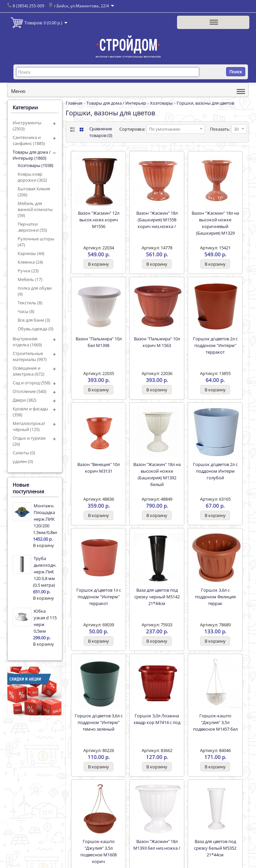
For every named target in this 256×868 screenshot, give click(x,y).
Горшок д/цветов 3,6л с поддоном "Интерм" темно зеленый (99, 722)
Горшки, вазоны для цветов (205, 103)
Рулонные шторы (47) (36, 242)
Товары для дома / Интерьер (116, 103)
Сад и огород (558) (31, 383)
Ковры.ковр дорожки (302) (32, 177)
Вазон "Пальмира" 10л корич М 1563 (157, 342)
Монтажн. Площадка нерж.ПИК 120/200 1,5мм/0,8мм (45, 519)
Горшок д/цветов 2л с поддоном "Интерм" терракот (215, 345)
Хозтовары (161, 103)
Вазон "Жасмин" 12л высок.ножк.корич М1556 (99, 220)
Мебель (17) (30, 279)
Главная (74, 103)
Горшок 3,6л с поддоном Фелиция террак (215, 597)
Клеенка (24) (30, 262)
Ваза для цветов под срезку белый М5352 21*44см (215, 848)
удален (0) (23, 461)
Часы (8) (26, 311)
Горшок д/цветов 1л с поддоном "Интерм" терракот (99, 597)
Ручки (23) (28, 271)
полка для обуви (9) (35, 291)
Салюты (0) (24, 453)
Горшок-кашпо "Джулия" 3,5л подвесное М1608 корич (98, 851)
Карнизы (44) (31, 253)
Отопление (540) (29, 391)
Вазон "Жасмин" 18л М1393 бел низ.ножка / (157, 845)
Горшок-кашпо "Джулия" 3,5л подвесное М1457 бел (215, 722)
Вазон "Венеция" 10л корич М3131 (98, 468)
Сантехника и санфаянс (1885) (29, 140)
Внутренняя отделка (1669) (27, 342)
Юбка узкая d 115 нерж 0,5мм (45, 621)
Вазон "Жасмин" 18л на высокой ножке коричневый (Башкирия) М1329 (215, 223)
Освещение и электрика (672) (28, 371)
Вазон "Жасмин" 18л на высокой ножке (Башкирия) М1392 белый (157, 474)
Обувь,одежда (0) (35, 329)
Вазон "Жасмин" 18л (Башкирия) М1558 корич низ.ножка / (157, 220)
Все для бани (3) (34, 320)
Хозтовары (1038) (35, 165)
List (72, 129)
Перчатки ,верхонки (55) (32, 227)
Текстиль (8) (30, 303)
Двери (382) (24, 400)
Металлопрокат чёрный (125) (29, 426)
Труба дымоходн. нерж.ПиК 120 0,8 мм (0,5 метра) (45, 572)
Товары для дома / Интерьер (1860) (32, 155)
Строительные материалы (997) (30, 356)
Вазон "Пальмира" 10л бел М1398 (99, 342)
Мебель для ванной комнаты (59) (35, 209)
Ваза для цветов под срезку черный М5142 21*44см (157, 597)
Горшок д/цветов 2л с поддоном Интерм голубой (215, 471)
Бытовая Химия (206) (34, 192)
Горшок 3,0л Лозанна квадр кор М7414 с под (157, 719)
